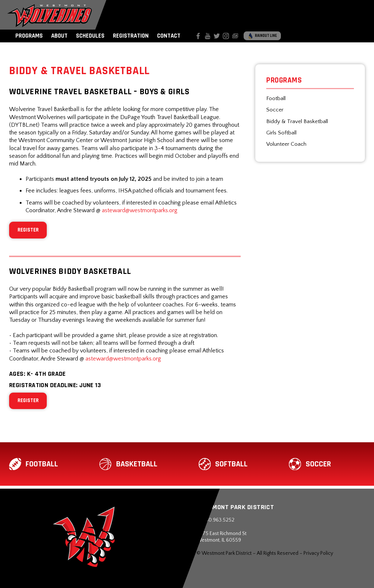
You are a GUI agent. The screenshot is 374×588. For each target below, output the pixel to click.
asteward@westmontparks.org (140, 210)
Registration (131, 36)
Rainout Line (262, 36)
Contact (169, 36)
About (59, 36)
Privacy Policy (318, 553)
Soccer (275, 110)
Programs (29, 36)
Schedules (90, 36)
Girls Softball (281, 133)
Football (276, 98)
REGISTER (28, 230)
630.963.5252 (215, 520)
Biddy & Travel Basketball (297, 121)
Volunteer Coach (286, 144)
